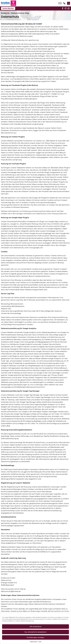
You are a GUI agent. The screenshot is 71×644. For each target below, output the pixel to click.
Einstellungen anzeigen (36, 637)
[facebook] (63, 8)
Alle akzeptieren (36, 627)
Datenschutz (34, 641)
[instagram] (66, 8)
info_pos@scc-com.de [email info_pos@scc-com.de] (60, 3)
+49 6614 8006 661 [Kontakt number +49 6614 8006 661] (64, 3)
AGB (40, 641)
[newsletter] (69, 8)
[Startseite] (5, 3)
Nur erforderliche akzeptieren (35, 632)
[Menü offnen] (69, 3)
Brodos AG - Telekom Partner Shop (15, 13)
